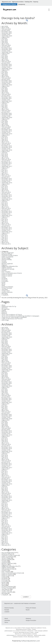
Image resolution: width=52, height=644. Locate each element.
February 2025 (6, 45)
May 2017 (5, 172)
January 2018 (6, 161)
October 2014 (6, 214)
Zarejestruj (22, 4)
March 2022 (5, 93)
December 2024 (7, 48)
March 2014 (5, 223)
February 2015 (6, 208)
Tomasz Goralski (7, 288)
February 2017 (6, 176)
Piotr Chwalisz (6, 272)
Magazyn (4, 265)
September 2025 (7, 36)
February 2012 (6, 244)
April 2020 (5, 124)
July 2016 (4, 185)
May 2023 (5, 74)
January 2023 (6, 79)
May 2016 (5, 188)
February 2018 (6, 160)
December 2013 (7, 228)
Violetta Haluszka (7, 292)
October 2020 (6, 116)
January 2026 (6, 30)
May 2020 (5, 123)
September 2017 (7, 166)
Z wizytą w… (5, 295)
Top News (5, 289)
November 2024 (7, 49)
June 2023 (5, 73)
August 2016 (5, 184)
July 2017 (4, 169)
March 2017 (5, 175)
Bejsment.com (6, 2)
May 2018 (5, 155)
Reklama (4, 312)
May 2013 (5, 237)
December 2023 (7, 64)
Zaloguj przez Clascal (9, 4)
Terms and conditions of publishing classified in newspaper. (21, 316)
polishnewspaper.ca (9, 631)
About (3, 305)
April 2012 (5, 241)
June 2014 (5, 219)
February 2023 (6, 78)
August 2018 (5, 151)
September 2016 (7, 183)
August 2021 (5, 102)
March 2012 (5, 242)
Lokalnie (4, 262)
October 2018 (6, 149)
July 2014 (4, 218)
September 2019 (7, 134)
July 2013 (4, 234)
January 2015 (6, 210)
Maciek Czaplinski (7, 264)
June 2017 (5, 170)
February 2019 (6, 143)
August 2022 (5, 86)
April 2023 (5, 75)
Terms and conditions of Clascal (12, 315)
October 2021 (6, 100)
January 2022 (6, 96)
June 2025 (5, 40)
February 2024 (6, 62)
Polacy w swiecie (7, 276)
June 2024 (5, 56)
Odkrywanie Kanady (8, 269)
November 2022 (7, 82)
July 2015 (4, 202)
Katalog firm (28, 2)
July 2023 (4, 71)
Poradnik (4, 279)
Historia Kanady (7, 259)
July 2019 (4, 136)
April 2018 (5, 157)
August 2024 (5, 53)
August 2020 (5, 119)
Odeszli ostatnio (7, 268)
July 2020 (4, 120)
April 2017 (5, 173)
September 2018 (7, 150)
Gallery (4, 310)
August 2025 (5, 37)
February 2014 (6, 225)
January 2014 (6, 226)
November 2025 (7, 33)
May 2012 (5, 240)
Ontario (4, 270)
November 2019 (7, 131)
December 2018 (7, 146)
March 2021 (5, 109)
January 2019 (6, 145)
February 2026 (6, 29)
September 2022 (7, 85)
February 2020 (6, 127)
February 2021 (6, 111)
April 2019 (5, 141)
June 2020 (5, 121)
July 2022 (4, 87)
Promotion (5, 281)
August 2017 (5, 168)
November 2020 (7, 115)
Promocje (5, 280)
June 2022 (5, 89)
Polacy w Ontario (7, 274)
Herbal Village (6, 258)
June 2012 (5, 238)
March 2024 (5, 60)
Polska (4, 277)
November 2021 (7, 98)
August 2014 (5, 217)
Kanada (4, 261)
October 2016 (6, 181)
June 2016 (5, 187)
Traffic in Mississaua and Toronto (12, 319)
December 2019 (7, 130)
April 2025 (5, 43)
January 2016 (6, 194)
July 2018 (4, 153)
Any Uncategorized (8, 253)
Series (3, 284)
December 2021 (7, 97)
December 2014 (7, 211)
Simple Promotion (31, 620)
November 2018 (7, 147)
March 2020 (5, 126)
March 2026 (5, 28)
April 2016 (5, 189)
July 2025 (4, 39)
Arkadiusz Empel (7, 254)
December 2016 (7, 179)
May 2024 (5, 58)
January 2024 (6, 63)
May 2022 (5, 90)
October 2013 (6, 230)
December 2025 (7, 32)
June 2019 (5, 138)
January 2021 (6, 112)
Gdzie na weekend (7, 257)
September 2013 (7, 232)
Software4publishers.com (31, 641)
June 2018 (5, 154)
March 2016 (5, 191)
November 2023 (7, 66)
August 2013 (5, 233)
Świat (3, 285)
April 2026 (5, 26)
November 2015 (7, 196)
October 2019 (6, 132)
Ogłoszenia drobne (18, 2)
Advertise (4, 308)
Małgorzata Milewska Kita (10, 266)
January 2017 (6, 177)
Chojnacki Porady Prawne (10, 255)
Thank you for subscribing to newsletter (14, 317)
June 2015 (5, 203)
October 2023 (6, 67)
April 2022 (5, 92)
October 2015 (6, 198)
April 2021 (5, 108)
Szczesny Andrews (7, 287)
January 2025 (6, 47)
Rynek (3, 283)
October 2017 (6, 165)
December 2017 (7, 162)
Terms (6, 622)
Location (26, 597)
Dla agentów (5, 309)
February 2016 (6, 192)
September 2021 (7, 101)
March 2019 (5, 142)
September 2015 (7, 199)
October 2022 (6, 83)
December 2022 (7, 81)
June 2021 (5, 105)
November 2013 (7, 229)
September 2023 (7, 68)
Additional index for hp (9, 306)
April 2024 (5, 59)
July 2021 (4, 104)
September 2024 (7, 52)
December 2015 (7, 195)
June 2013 (5, 236)
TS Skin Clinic (6, 291)
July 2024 (4, 55)
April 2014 (5, 222)
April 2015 (5, 206)
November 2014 (7, 213)
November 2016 (7, 180)
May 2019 (5, 139)
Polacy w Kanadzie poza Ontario (12, 273)
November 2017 (7, 164)
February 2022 (6, 94)
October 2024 (6, 51)
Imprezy (36, 2)
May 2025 (5, 41)
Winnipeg (4, 293)
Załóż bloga (5, 320)
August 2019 (5, 135)
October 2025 (6, 34)
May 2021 (5, 107)
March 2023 (5, 77)
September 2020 (7, 117)
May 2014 (5, 221)
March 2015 (5, 207)
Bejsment (25, 298)
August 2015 (5, 200)
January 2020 (6, 128)
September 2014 (7, 215)
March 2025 (5, 44)
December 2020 (7, 113)
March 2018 (5, 158)
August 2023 (5, 70)
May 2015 (5, 204)
